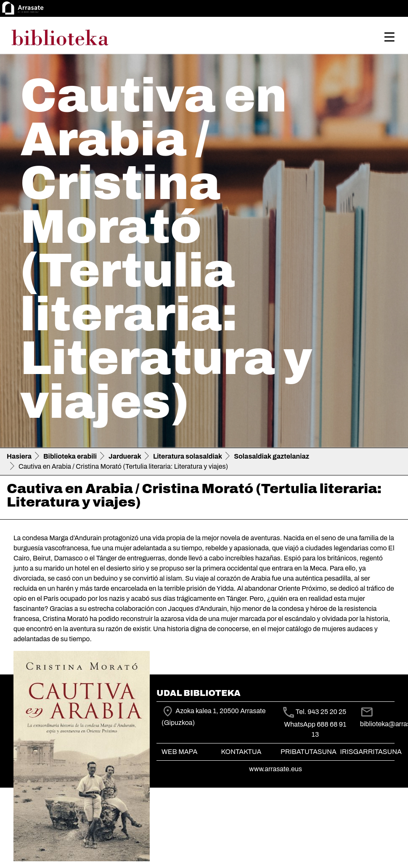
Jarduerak (125, 456)
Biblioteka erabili (70, 456)
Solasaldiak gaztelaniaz (272, 456)
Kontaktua (241, 752)
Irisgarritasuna (371, 752)
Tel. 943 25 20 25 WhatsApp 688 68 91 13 (317, 723)
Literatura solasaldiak (188, 456)
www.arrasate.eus (276, 769)
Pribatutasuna (309, 752)
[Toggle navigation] (389, 37)
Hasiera (19, 456)
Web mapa (179, 752)
